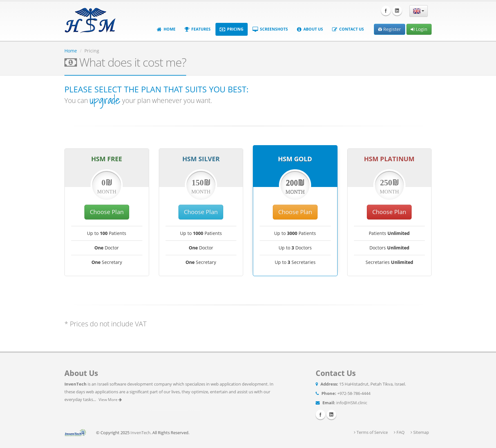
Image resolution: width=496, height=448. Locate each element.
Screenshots (270, 29)
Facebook (386, 11)
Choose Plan (107, 212)
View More (110, 400)
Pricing (232, 29)
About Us (310, 29)
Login (419, 29)
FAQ (399, 432)
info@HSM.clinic (352, 403)
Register (390, 29)
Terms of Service (371, 432)
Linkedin (397, 11)
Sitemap (420, 432)
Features (198, 29)
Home (166, 29)
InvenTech (140, 433)
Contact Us (348, 29)
